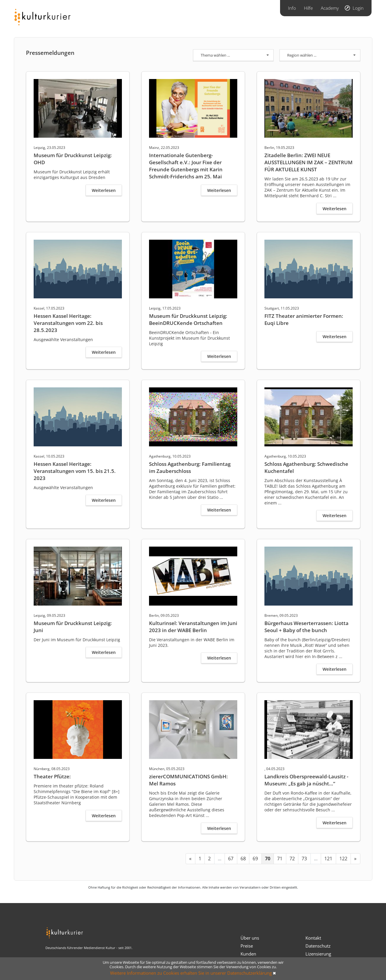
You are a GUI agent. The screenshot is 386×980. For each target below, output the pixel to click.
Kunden (248, 954)
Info (292, 8)
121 (328, 859)
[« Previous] (190, 859)
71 (280, 859)
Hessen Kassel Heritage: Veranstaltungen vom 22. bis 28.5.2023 (68, 323)
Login (358, 8)
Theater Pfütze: (52, 776)
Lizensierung (318, 954)
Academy (330, 8)
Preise (247, 946)
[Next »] (355, 859)
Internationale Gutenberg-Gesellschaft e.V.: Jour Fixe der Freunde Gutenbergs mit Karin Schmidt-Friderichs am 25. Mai (186, 166)
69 (255, 859)
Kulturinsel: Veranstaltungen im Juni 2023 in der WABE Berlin (193, 627)
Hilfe (308, 8)
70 (268, 859)
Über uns (250, 938)
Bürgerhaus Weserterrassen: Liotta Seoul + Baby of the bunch (306, 627)
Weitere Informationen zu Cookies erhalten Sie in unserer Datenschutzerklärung (191, 973)
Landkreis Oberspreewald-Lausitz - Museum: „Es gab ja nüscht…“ (306, 780)
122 (343, 859)
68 (243, 859)
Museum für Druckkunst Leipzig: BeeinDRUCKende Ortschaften (188, 319)
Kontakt (313, 938)
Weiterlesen (104, 190)
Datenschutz (318, 946)
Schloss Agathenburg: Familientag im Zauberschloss (190, 467)
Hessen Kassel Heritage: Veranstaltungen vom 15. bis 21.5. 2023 (75, 471)
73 (304, 859)
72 (292, 859)
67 (231, 859)
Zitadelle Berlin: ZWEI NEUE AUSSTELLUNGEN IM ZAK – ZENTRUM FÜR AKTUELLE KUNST (309, 162)
